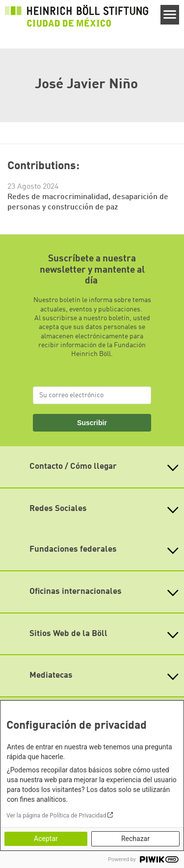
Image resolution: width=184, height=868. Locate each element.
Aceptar (46, 839)
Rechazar (135, 839)
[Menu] (170, 15)
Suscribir (92, 423)
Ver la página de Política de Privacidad (56, 816)
